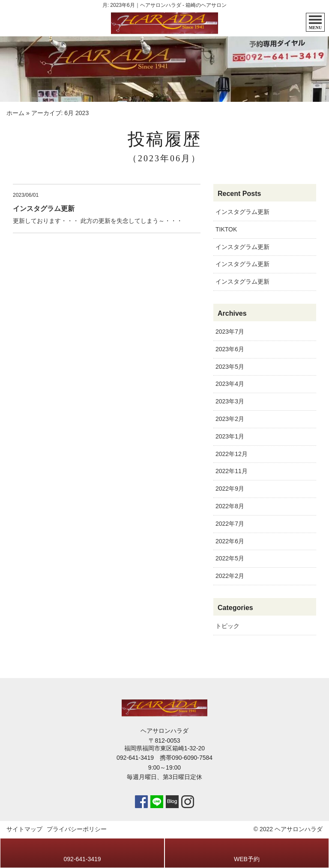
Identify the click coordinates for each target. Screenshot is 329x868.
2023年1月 (230, 436)
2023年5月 (230, 367)
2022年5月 (230, 558)
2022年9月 (230, 489)
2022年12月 (232, 454)
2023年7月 (230, 332)
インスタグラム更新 (242, 212)
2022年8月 (230, 506)
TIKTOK (226, 229)
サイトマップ (24, 829)
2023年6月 (230, 349)
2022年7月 (230, 524)
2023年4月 (230, 384)
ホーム (15, 113)
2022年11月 (232, 471)
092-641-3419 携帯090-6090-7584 (164, 758)
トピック (227, 626)
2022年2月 (230, 576)
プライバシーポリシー (77, 829)
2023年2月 (230, 419)
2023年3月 (230, 401)
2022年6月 (230, 541)
